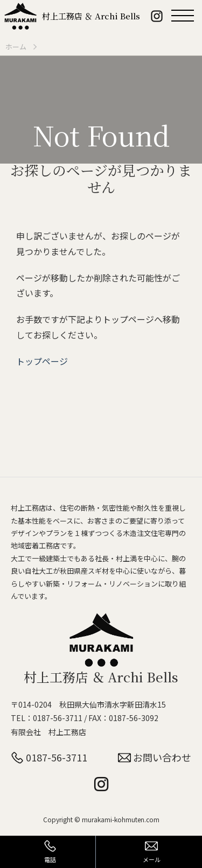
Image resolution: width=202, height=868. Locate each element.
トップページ (42, 361)
